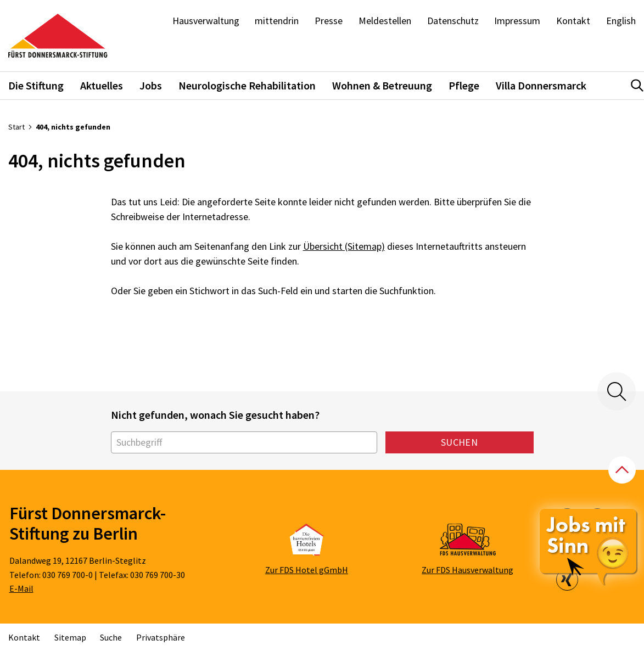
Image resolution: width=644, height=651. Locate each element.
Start (16, 127)
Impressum (517, 21)
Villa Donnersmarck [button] (541, 85)
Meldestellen (385, 21)
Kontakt (573, 21)
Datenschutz (453, 21)
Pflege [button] (464, 85)
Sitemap (70, 637)
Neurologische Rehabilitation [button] (247, 85)
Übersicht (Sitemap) (344, 246)
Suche (111, 637)
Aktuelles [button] (102, 85)
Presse (329, 21)
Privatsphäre (161, 637)
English (621, 21)
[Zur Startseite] (58, 36)
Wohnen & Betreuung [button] (382, 85)
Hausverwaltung (206, 21)
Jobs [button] (151, 85)
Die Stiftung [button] (36, 85)
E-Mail (21, 588)
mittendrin (277, 21)
